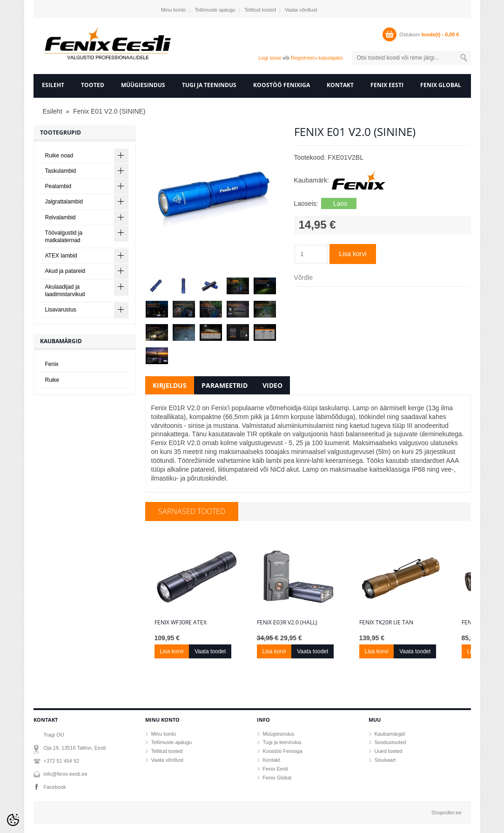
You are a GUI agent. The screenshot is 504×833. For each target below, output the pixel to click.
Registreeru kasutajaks (317, 58)
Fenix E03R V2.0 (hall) (287, 623)
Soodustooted (390, 742)
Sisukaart (385, 760)
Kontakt (340, 85)
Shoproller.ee (447, 813)
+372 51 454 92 (62, 761)
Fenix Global (441, 85)
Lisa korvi (353, 254)
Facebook (55, 787)
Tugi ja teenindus (209, 85)
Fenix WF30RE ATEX (181, 623)
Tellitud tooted (260, 10)
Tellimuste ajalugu (215, 10)
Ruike (52, 380)
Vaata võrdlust (301, 10)
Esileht (53, 85)
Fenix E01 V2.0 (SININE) (109, 111)
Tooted (93, 85)
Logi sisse (270, 58)
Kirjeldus (170, 385)
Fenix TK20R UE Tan (386, 623)
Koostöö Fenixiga (282, 85)
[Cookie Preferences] (13, 820)
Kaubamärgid (390, 734)
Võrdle (303, 278)
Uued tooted (389, 751)
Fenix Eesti (387, 85)
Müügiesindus (143, 85)
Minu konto (174, 10)
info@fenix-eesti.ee (66, 774)
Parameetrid (225, 385)
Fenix (52, 364)
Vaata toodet (210, 651)
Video (272, 385)
